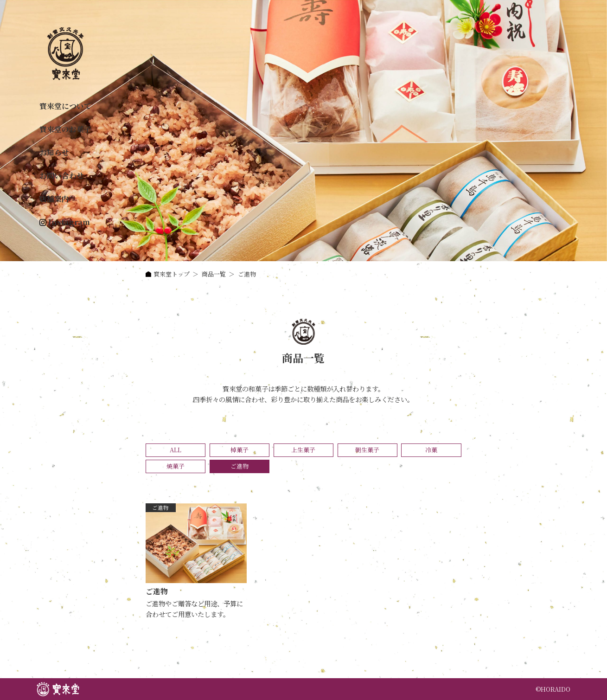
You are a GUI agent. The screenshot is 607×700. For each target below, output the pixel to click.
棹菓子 (240, 450)
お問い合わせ (62, 176)
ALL (176, 450)
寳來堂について (65, 106)
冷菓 (431, 450)
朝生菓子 (367, 450)
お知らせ (54, 152)
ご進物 (160, 507)
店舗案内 (54, 199)
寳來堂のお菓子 (65, 129)
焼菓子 (176, 466)
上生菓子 (303, 450)
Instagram (69, 222)
